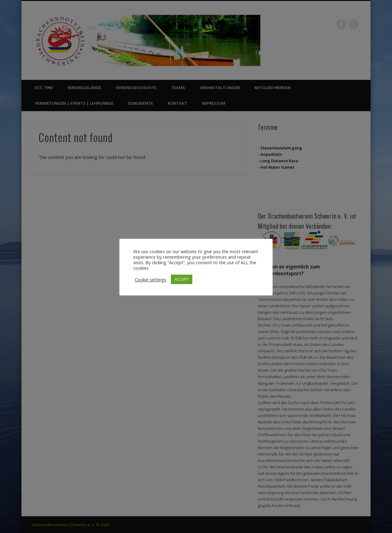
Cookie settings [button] (151, 280)
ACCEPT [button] (182, 279)
